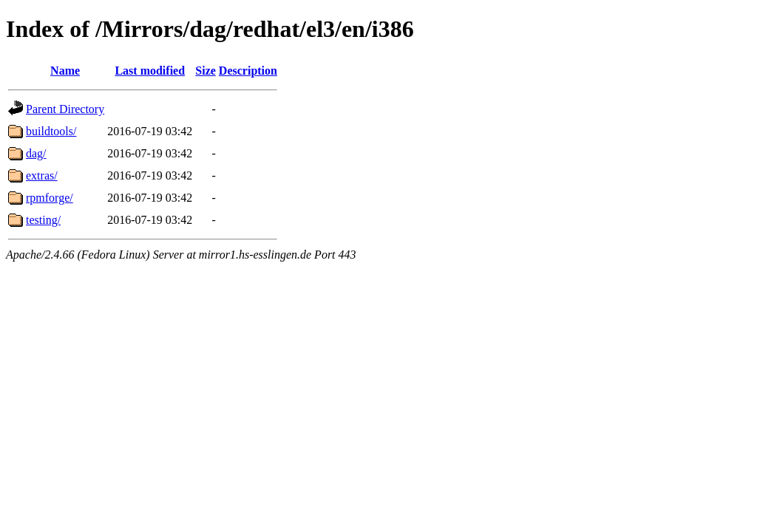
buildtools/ (51, 131)
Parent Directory (65, 109)
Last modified (150, 71)
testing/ (43, 220)
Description (248, 71)
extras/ (42, 175)
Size (206, 71)
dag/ (36, 153)
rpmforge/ (50, 198)
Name (65, 71)
